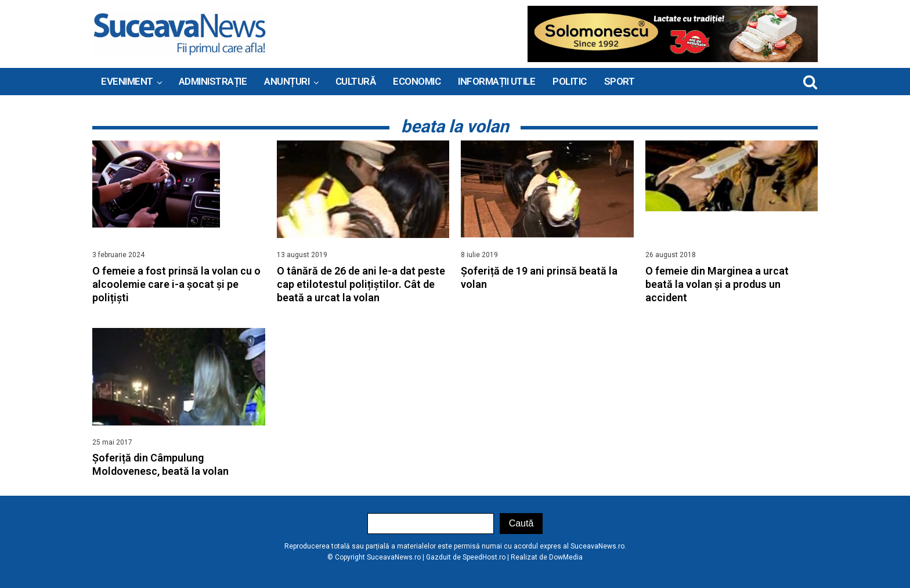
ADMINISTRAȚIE (213, 81)
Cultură (356, 81)
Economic (417, 81)
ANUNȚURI (287, 81)
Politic (570, 81)
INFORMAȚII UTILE (496, 81)
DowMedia (566, 557)
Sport (620, 81)
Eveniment (127, 81)
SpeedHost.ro (484, 557)
